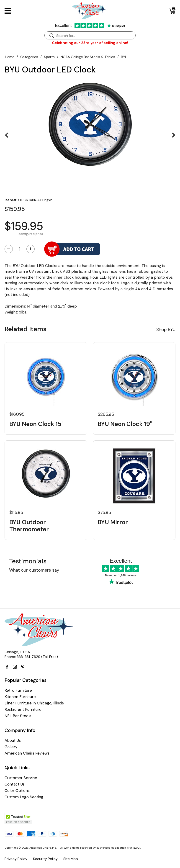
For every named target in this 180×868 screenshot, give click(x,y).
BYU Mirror (113, 522)
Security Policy (45, 859)
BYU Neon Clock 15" (36, 424)
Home (10, 57)
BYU (124, 57)
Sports (49, 57)
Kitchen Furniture (20, 697)
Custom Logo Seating (24, 797)
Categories (29, 57)
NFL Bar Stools (18, 716)
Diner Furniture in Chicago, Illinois (34, 703)
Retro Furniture (18, 690)
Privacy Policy (16, 859)
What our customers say (34, 570)
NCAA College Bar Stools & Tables (88, 57)
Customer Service (21, 778)
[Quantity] (20, 249)
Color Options (17, 791)
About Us (13, 741)
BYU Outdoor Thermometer (29, 526)
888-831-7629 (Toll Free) (37, 657)
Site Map (71, 859)
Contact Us (15, 784)
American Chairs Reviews (27, 753)
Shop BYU (166, 330)
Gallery (11, 747)
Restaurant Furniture (23, 710)
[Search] (95, 36)
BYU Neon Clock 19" (125, 424)
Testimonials (28, 561)
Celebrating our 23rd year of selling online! (90, 43)
